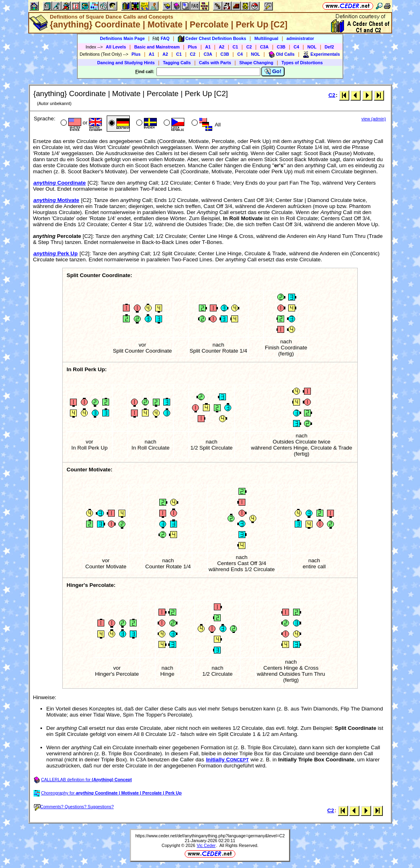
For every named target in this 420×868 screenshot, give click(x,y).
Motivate (56, 200)
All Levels (116, 47)
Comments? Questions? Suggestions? (74, 807)
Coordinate (60, 183)
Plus (193, 47)
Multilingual (266, 38)
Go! (273, 71)
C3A (264, 47)
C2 (249, 47)
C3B (281, 47)
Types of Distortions (302, 63)
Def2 (329, 47)
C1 (235, 47)
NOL (312, 47)
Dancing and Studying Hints (126, 63)
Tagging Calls (177, 63)
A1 (208, 47)
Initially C (228, 760)
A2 (222, 47)
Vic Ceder (206, 845)
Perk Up (56, 253)
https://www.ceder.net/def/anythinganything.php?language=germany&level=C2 (210, 836)
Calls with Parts (215, 63)
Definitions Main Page (122, 38)
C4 (296, 47)
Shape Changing (256, 63)
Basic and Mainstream (157, 47)
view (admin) (374, 119)
